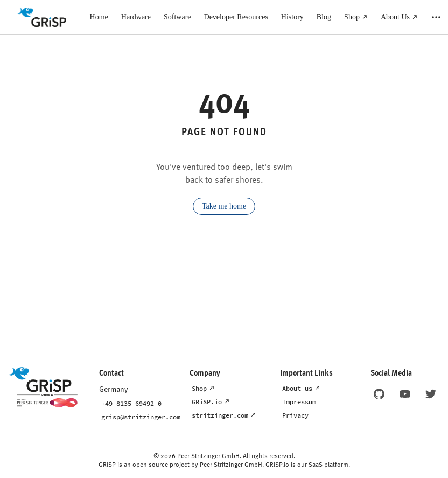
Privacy (295, 415)
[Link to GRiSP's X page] (431, 394)
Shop (199, 388)
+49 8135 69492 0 (131, 403)
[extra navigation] (436, 17)
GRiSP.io (207, 402)
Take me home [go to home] (224, 206)
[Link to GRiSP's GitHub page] (379, 394)
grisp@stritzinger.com (141, 417)
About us (297, 388)
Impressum (299, 402)
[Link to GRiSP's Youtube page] (405, 394)
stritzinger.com (220, 415)
